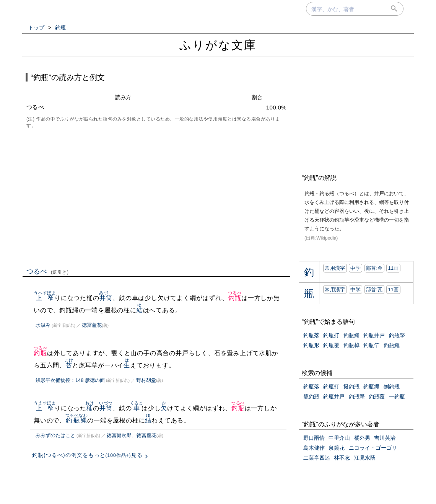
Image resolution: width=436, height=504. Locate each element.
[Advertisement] (156, 197)
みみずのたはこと (55, 435)
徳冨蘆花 (92, 325)
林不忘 (342, 458)
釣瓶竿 (371, 345)
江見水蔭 (365, 458)
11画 (393, 268)
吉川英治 (385, 438)
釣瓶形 (311, 345)
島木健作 (314, 448)
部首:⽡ (374, 290)
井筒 (106, 298)
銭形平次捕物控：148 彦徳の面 (70, 380)
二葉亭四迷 (317, 458)
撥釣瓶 (351, 387)
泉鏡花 (337, 448)
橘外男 (362, 438)
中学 (355, 268)
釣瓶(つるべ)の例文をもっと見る (87, 455)
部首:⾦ (374, 268)
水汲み (43, 325)
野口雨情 (314, 438)
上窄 (45, 298)
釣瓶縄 (77, 420)
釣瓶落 (311, 335)
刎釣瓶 (392, 387)
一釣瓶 (397, 396)
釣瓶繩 (392, 345)
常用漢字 (335, 268)
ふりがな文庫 (218, 45)
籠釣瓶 (311, 396)
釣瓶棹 (351, 345)
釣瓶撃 (397, 335)
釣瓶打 (331, 335)
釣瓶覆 (331, 345)
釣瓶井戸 (374, 335)
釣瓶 (235, 298)
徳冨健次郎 (119, 435)
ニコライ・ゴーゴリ (373, 448)
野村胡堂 (146, 380)
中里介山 (339, 438)
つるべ (48, 271)
